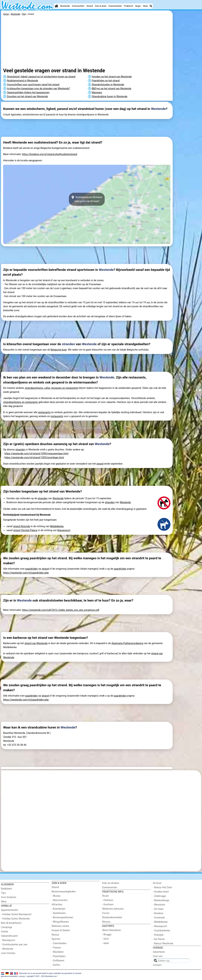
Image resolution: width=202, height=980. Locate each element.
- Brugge (107, 935)
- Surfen (56, 965)
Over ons (158, 956)
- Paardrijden (59, 956)
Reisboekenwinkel (112, 917)
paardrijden (31, 569)
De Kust (157, 883)
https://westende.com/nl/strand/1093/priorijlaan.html (34, 458)
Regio (138, 6)
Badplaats (7, 889)
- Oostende (159, 918)
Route (105, 896)
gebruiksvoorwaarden (9, 976)
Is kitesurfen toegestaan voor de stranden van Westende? (38, 89)
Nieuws (106, 922)
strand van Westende (36, 643)
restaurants (44, 412)
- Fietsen (56, 948)
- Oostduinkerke (161, 931)
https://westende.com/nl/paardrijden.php (26, 573)
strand (100, 464)
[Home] (56, 6)
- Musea (56, 896)
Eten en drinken (111, 883)
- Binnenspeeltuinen (62, 917)
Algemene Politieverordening (127, 643)
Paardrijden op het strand (106, 81)
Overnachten (78, 6)
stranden (68, 344)
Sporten (56, 939)
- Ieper (106, 943)
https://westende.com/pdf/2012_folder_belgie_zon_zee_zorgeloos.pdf (61, 610)
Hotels (5, 932)
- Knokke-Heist (161, 892)
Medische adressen (113, 909)
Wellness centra (60, 926)
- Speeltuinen (59, 913)
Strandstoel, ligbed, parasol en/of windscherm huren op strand (41, 77)
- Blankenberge (161, 900)
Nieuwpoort (64, 530)
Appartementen (10, 910)
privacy (22, 976)
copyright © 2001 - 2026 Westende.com (42, 976)
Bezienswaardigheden (64, 892)
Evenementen (115, 6)
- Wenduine (159, 905)
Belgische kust (59, 350)
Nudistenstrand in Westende (22, 81)
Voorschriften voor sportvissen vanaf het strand (33, 85)
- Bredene (158, 913)
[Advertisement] (187, 90)
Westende (65, 6)
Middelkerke (57, 526)
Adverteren (159, 952)
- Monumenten (60, 900)
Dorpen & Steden (61, 930)
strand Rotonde (22, 526)
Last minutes (8, 953)
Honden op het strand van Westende (112, 77)
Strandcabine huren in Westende (110, 97)
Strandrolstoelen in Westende (108, 85)
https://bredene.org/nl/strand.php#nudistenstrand (50, 154)
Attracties (57, 905)
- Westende (7, 949)
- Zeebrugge (159, 896)
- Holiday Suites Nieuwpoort (16, 914)
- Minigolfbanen (60, 922)
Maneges (97, 93)
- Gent (106, 939)
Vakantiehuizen (9, 936)
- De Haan (158, 909)
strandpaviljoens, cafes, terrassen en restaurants (52, 388)
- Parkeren (108, 900)
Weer (146, 6)
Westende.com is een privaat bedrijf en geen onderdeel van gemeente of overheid (50, 973)
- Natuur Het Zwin (162, 887)
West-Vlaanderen (112, 930)
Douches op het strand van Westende (27, 97)
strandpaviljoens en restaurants (20, 402)
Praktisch (129, 6)
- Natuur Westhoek (163, 944)
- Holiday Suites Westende (15, 919)
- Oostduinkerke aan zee (14, 945)
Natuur (55, 935)
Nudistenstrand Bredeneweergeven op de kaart (87, 199)
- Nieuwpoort (8, 940)
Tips (3, 893)
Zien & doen (101, 6)
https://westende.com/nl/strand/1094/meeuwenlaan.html (36, 454)
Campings (7, 927)
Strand (90, 6)
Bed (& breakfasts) (11, 923)
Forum (106, 913)
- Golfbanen (58, 961)
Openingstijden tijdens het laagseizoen (28, 93)
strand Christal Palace (25, 530)
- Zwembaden (59, 943)
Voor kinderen (9, 897)
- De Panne (159, 939)
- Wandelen (58, 952)
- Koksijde (158, 935)
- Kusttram (108, 905)
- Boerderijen (58, 909)
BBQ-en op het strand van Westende (112, 89)
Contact (157, 965)
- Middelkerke (160, 922)
